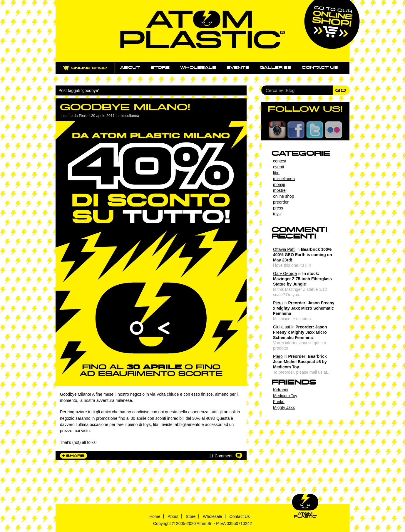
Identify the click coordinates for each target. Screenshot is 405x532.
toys (277, 214)
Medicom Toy (285, 396)
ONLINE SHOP (90, 71)
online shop (284, 196)
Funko (279, 402)
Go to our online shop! (332, 25)
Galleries (276, 68)
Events (238, 68)
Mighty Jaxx (284, 407)
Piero (278, 303)
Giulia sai (282, 327)
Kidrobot (281, 390)
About (130, 68)
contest (280, 161)
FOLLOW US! (305, 109)
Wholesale (198, 68)
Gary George (285, 273)
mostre (279, 190)
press (278, 208)
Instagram (277, 130)
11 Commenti (221, 456)
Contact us (320, 68)
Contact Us (240, 516)
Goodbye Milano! (125, 107)
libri (276, 173)
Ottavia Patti (284, 249)
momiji (279, 184)
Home (155, 516)
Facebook (296, 130)
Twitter (315, 130)
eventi (278, 167)
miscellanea (129, 116)
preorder (281, 202)
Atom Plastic (203, 30)
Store (160, 68)
